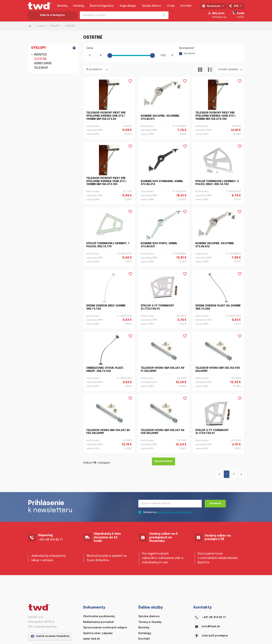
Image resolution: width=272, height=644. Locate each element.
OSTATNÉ (70, 26)
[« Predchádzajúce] (219, 474)
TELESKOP (41, 68)
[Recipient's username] (170, 504)
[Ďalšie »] (241, 474)
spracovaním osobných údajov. (175, 512)
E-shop (41, 26)
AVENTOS (40, 55)
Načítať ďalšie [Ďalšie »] (163, 461)
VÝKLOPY (55, 26)
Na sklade (190, 54)
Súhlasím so (168, 512)
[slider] (110, 55)
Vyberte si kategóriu (52, 15)
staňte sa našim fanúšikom (50, 638)
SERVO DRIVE (43, 63)
